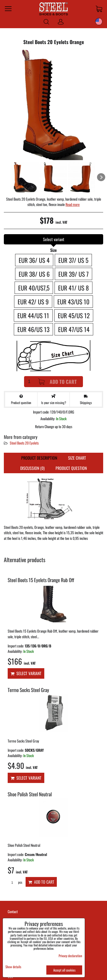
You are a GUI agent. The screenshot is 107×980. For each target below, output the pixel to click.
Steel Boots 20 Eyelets (24, 443)
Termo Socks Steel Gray (28, 690)
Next (101, 177)
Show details (13, 967)
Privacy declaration (70, 956)
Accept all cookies (64, 970)
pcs (15, 882)
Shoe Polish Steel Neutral (30, 794)
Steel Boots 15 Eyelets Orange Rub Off (41, 580)
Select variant (26, 673)
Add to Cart (57, 382)
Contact (13, 911)
